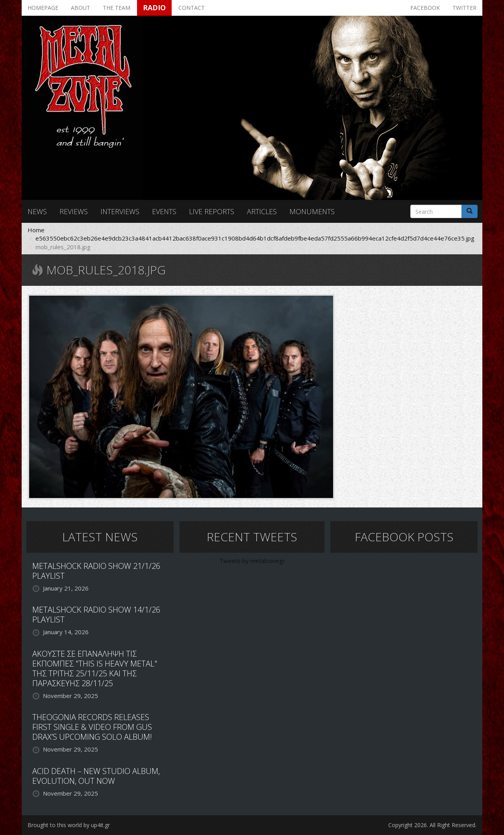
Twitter (464, 8)
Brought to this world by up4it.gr (69, 825)
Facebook (425, 8)
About (81, 8)
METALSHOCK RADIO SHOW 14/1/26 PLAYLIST (96, 615)
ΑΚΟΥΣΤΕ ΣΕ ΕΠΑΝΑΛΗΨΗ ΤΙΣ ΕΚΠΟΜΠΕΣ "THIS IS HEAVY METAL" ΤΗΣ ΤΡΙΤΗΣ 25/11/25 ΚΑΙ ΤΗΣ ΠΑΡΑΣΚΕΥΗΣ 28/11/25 (95, 668)
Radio (154, 7)
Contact (192, 8)
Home (36, 230)
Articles (262, 211)
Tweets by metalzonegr (252, 561)
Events (164, 211)
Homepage (43, 8)
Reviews (74, 211)
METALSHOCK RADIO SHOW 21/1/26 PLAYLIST (96, 571)
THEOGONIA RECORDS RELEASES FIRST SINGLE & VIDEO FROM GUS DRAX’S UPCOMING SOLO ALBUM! (92, 727)
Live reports (212, 211)
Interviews (120, 211)
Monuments (312, 211)
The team (117, 8)
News (37, 211)
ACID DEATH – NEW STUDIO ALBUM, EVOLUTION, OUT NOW (96, 776)
